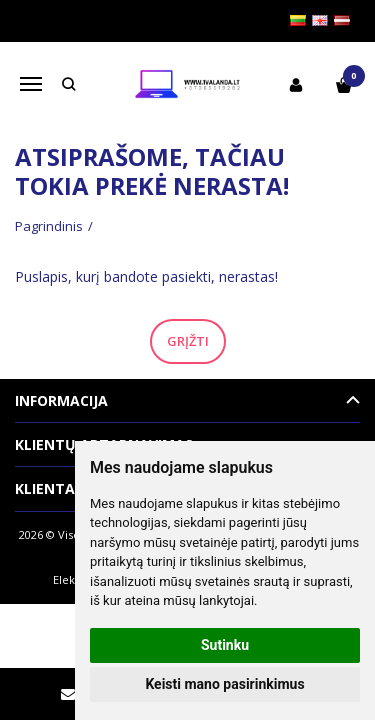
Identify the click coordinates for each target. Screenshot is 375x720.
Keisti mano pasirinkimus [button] (224, 684)
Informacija (61, 400)
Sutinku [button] (225, 645)
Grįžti (188, 341)
